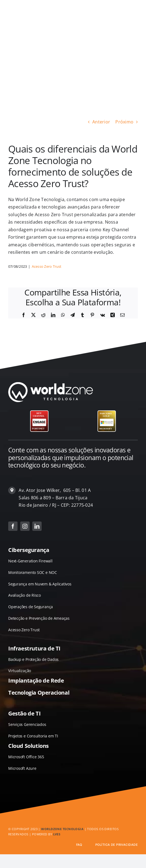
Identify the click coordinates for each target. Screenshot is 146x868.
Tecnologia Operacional (39, 693)
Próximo (124, 122)
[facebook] (13, 526)
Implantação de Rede (36, 680)
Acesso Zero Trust (47, 266)
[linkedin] (37, 526)
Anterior (101, 122)
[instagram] (25, 526)
